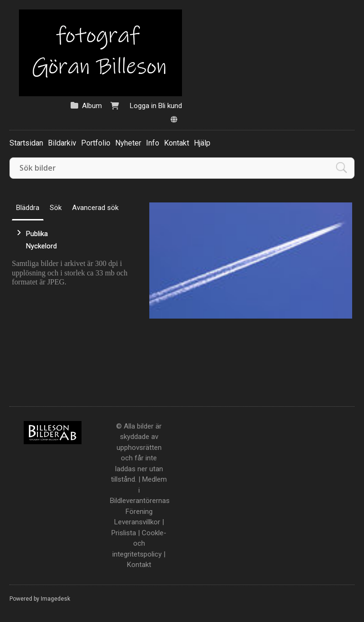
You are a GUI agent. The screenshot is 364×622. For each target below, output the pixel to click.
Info (153, 143)
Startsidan (26, 143)
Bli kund (170, 106)
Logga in (143, 106)
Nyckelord (41, 246)
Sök (56, 208)
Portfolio (96, 143)
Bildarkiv (62, 143)
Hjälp (202, 143)
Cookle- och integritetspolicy (139, 544)
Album (92, 106)
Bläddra (28, 208)
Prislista (124, 533)
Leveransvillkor (137, 522)
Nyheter (128, 143)
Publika (37, 234)
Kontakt (177, 143)
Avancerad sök (95, 208)
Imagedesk (55, 599)
